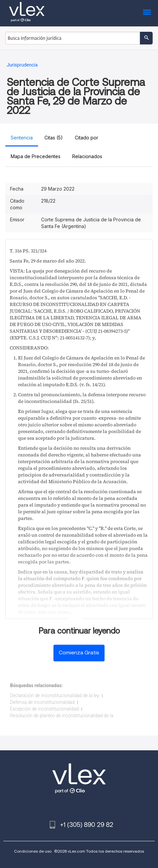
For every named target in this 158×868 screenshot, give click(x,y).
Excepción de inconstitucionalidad (44, 709)
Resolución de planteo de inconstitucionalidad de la (62, 716)
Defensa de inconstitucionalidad (42, 702)
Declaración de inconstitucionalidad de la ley (55, 695)
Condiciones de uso (33, 851)
